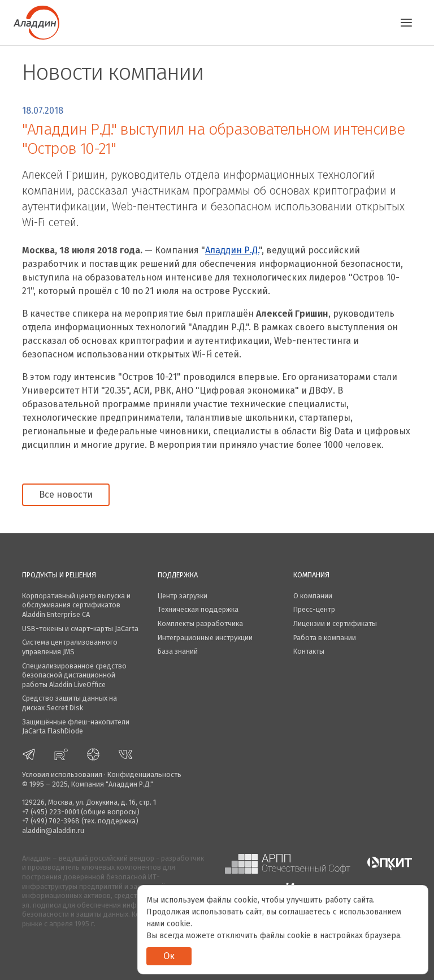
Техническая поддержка (198, 609)
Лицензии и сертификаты (335, 623)
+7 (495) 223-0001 (51, 812)
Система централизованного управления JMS (70, 647)
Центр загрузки (183, 596)
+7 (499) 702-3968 (51, 821)
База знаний (178, 651)
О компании (313, 596)
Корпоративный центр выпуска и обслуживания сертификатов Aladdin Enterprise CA (76, 605)
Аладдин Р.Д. (232, 250)
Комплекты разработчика (200, 623)
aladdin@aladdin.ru (53, 830)
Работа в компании (325, 638)
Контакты (309, 651)
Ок (169, 956)
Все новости (66, 495)
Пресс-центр (314, 609)
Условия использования (62, 774)
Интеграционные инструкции (205, 638)
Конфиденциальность (144, 774)
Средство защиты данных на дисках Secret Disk (70, 703)
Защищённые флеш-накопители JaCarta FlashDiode (76, 727)
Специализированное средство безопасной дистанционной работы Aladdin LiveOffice (74, 675)
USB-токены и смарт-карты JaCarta (80, 629)
